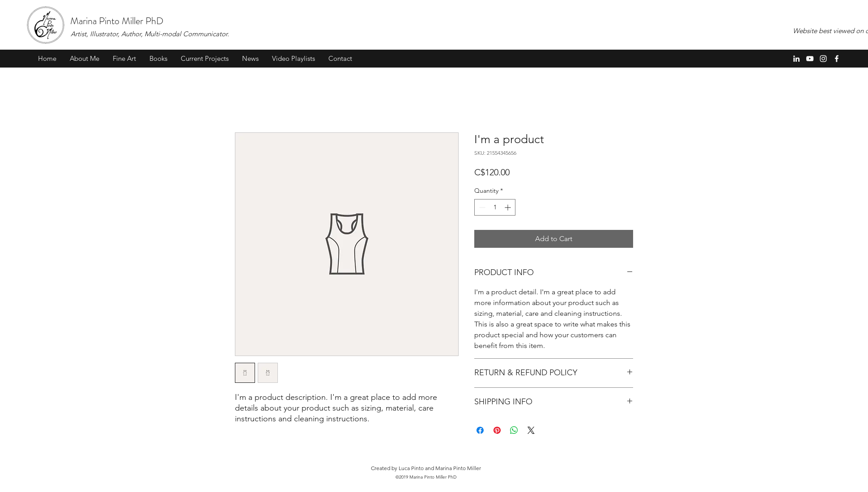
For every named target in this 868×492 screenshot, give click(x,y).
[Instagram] (823, 59)
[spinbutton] (495, 207)
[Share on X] (531, 430)
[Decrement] (481, 207)
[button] (124, 59)
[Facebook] (837, 59)
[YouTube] (810, 59)
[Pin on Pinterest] (497, 430)
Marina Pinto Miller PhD (117, 21)
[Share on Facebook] (480, 430)
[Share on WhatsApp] (514, 430)
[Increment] (508, 207)
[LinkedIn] (796, 59)
